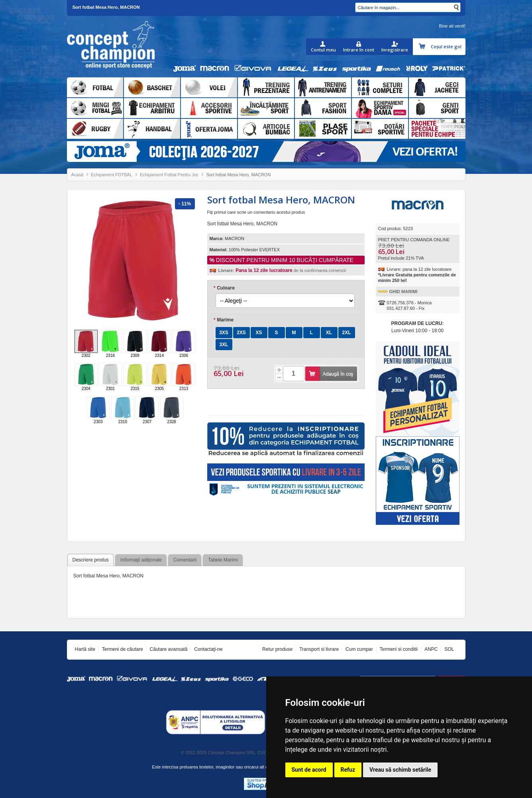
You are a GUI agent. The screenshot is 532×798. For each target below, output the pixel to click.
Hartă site (85, 649)
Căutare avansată (169, 649)
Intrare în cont (359, 50)
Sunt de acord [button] (309, 770)
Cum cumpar (359, 649)
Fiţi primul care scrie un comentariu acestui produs (256, 212)
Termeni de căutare (123, 649)
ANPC (431, 649)
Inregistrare (395, 50)
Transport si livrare (319, 649)
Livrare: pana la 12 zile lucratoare (419, 269)
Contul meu (323, 50)
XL (329, 333)
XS (259, 333)
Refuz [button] (348, 770)
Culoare (224, 288)
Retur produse (277, 649)
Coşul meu (423, 47)
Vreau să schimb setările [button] (400, 770)
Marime (224, 320)
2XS (241, 333)
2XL (346, 333)
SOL (449, 649)
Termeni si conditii (399, 649)
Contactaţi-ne (208, 649)
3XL (224, 345)
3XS (224, 333)
